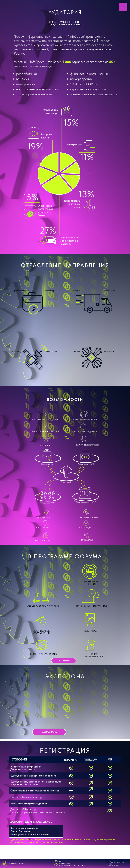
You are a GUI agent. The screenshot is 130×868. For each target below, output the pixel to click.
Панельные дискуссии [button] (91, 606)
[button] (64, 661)
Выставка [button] (91, 631)
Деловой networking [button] (43, 654)
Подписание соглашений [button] (42, 632)
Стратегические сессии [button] (43, 606)
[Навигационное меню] (123, 7)
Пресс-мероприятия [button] (94, 655)
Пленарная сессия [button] (91, 583)
